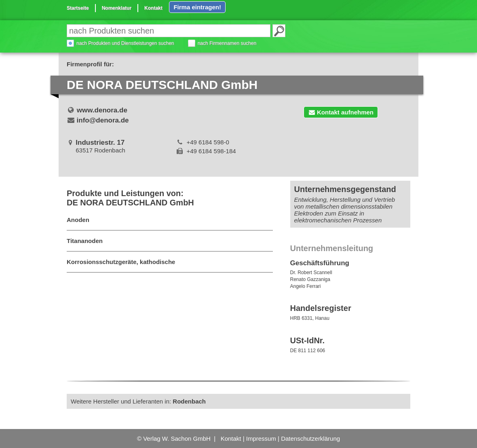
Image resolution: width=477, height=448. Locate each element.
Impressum (261, 438)
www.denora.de (102, 110)
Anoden (78, 220)
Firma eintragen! (197, 7)
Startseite (78, 8)
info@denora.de (103, 120)
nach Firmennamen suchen (227, 43)
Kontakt (153, 8)
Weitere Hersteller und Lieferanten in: (138, 401)
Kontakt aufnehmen (341, 112)
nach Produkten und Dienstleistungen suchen (125, 43)
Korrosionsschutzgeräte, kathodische (121, 262)
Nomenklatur (117, 8)
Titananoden (85, 241)
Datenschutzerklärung (310, 438)
